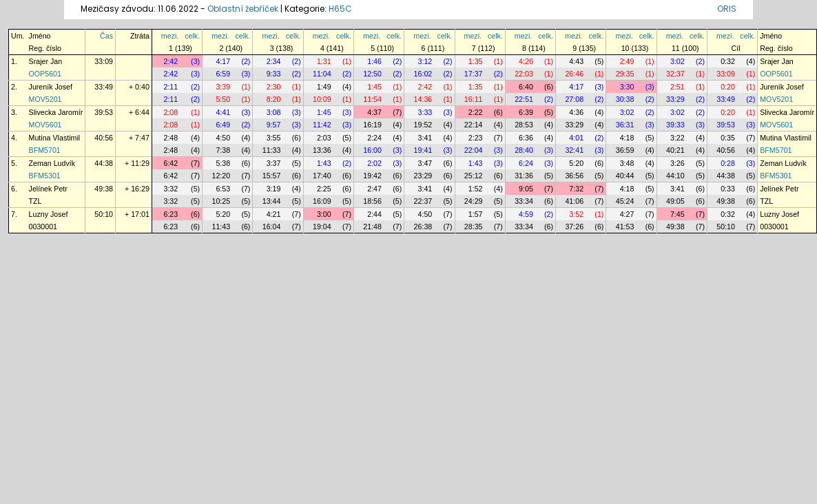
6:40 (526, 87)
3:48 (627, 163)
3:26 (678, 163)
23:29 (423, 176)
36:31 (625, 125)
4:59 (526, 214)
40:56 (104, 138)
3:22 (678, 138)
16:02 (423, 74)
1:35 (476, 61)
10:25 (221, 201)
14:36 (423, 99)
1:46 (374, 61)
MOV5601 (45, 125)
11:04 (322, 74)
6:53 (223, 189)
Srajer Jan (46, 61)
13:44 (272, 201)
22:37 (423, 201)
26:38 (423, 227)
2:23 (476, 138)
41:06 (574, 201)
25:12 (474, 176)
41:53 (625, 227)
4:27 (627, 214)
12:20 (221, 176)
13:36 (322, 150)
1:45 (374, 87)
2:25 (324, 189)
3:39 (223, 87)
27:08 (574, 99)
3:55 (274, 138)
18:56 (372, 201)
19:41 (423, 150)
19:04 (322, 227)
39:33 (675, 125)
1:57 (476, 214)
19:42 (372, 176)
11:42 (322, 125)
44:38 (104, 163)
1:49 (324, 87)
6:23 (170, 214)
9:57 (274, 125)
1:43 (324, 163)
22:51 (524, 99)
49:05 (675, 201)
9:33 (274, 74)
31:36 (524, 176)
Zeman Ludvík (52, 163)
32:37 (675, 74)
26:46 (574, 74)
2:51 (678, 87)
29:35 (625, 74)
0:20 (728, 87)
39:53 (104, 112)
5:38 (223, 163)
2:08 (170, 112)
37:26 (574, 227)
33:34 (524, 201)
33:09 (104, 61)
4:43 (576, 61)
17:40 (322, 176)
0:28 (728, 163)
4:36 (576, 112)
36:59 (625, 150)
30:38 (625, 99)
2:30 (274, 87)
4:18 (627, 138)
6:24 (526, 163)
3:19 (274, 189)
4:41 (223, 112)
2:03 (324, 138)
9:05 (526, 189)
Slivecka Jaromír (56, 112)
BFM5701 (45, 150)
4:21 (274, 214)
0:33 (728, 189)
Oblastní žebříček (243, 9)
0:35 (728, 138)
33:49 (104, 87)
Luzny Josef (49, 214)
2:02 (374, 163)
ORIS (727, 9)
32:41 (574, 150)
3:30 (627, 87)
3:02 (678, 61)
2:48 (170, 138)
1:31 (324, 61)
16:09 (322, 201)
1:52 (476, 189)
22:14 (474, 125)
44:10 (675, 176)
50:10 (104, 214)
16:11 (474, 99)
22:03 (524, 74)
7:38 (223, 150)
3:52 (576, 214)
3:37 (274, 163)
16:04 (272, 227)
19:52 (423, 125)
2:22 (476, 112)
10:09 (322, 99)
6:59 (223, 74)
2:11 (170, 87)
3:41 (425, 138)
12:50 (372, 74)
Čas (106, 36)
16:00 (372, 150)
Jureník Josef (51, 87)
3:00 (324, 214)
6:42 (170, 163)
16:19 (372, 125)
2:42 (170, 61)
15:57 (272, 176)
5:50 (223, 99)
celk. (192, 36)
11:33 (272, 150)
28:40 (524, 150)
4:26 (526, 61)
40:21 (675, 150)
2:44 (374, 214)
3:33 (425, 112)
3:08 (274, 112)
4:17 (223, 61)
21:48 (372, 227)
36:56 (574, 176)
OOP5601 (45, 74)
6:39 (526, 112)
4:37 (374, 112)
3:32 (170, 189)
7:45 (678, 214)
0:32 (728, 61)
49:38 (104, 189)
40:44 (625, 176)
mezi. (170, 36)
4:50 (223, 138)
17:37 (474, 74)
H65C (340, 9)
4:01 (576, 138)
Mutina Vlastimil (55, 138)
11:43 (221, 227)
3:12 (425, 61)
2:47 (374, 189)
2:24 (374, 138)
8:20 (274, 99)
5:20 (576, 163)
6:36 (526, 138)
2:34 (274, 61)
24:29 (474, 201)
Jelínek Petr (48, 189)
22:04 (474, 150)
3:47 (425, 163)
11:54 (372, 99)
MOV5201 (45, 99)
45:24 (625, 201)
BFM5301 (45, 176)
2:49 (627, 61)
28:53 (524, 125)
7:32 (576, 189)
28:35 (474, 227)
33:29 (675, 99)
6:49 (223, 125)
